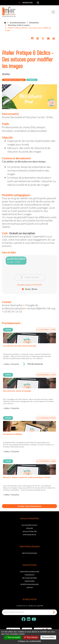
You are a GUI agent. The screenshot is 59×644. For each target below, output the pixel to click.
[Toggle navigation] (53, 12)
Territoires (30, 581)
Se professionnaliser (18, 23)
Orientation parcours (29, 572)
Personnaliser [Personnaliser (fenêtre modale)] (48, 637)
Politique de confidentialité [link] (29, 641)
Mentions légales (29, 553)
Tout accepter (13, 637)
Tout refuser (31, 637)
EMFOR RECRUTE (30, 535)
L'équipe (30, 528)
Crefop (30, 587)
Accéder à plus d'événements (29, 506)
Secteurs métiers (29, 578)
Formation (30, 575)
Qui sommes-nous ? (30, 525)
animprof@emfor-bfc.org (41, 308)
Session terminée (29, 277)
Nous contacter (30, 531)
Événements (34, 23)
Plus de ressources (33, 364)
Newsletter (26, 3)
